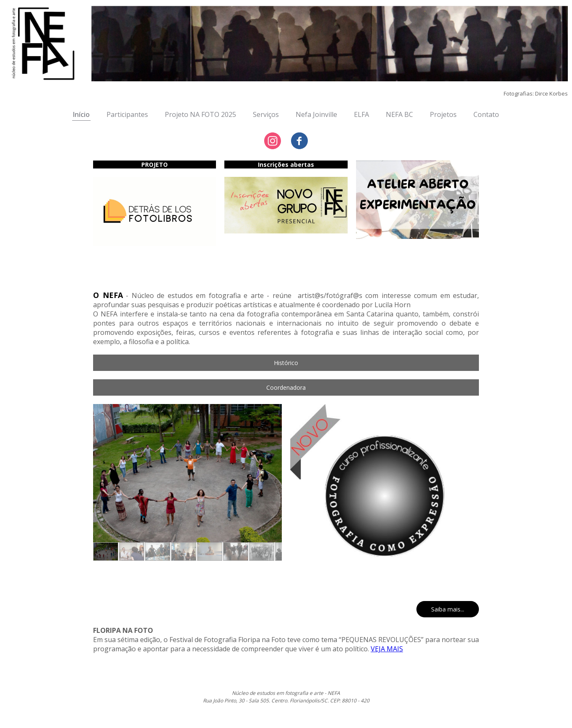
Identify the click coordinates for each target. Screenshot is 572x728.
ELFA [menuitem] (361, 114)
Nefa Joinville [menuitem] (316, 114)
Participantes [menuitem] (127, 114)
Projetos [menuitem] (443, 114)
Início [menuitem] (81, 114)
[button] (286, 363)
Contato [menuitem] (486, 114)
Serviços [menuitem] (266, 114)
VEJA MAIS (387, 649)
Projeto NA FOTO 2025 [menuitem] (200, 114)
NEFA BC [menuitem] (399, 114)
